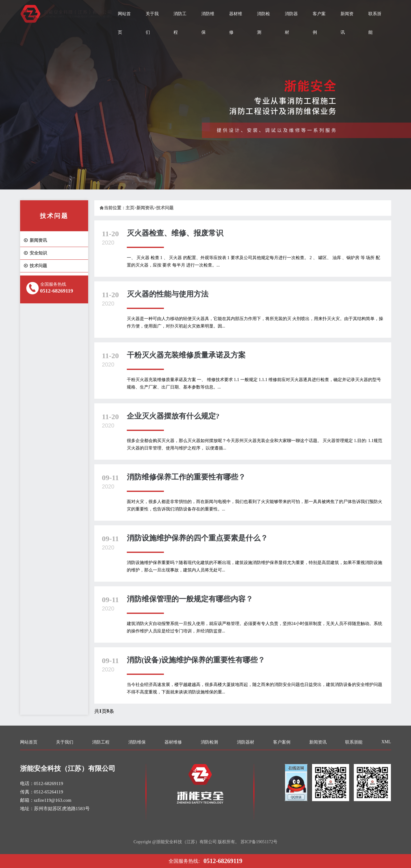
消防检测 (263, 23)
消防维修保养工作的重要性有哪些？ (186, 477)
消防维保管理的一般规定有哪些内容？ (190, 599)
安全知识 (35, 253)
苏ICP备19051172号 (259, 842)
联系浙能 (375, 23)
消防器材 (291, 23)
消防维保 (208, 23)
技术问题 (35, 266)
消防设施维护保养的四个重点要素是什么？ (197, 538)
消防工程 (180, 23)
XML (386, 742)
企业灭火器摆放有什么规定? (173, 416)
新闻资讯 (347, 23)
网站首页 (124, 23)
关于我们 (152, 23)
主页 (130, 208)
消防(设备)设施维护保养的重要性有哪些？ (196, 660)
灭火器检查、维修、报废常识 (175, 233)
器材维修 (236, 23)
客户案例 (319, 23)
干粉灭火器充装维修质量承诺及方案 (186, 355)
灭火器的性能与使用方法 (168, 294)
